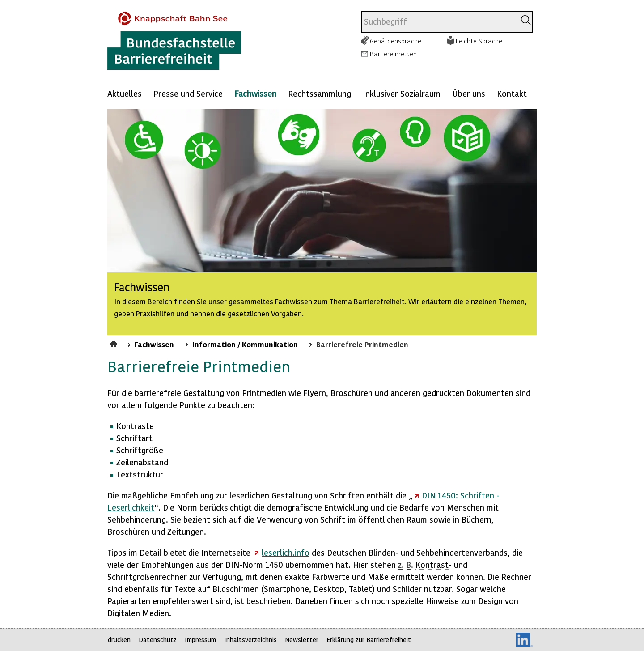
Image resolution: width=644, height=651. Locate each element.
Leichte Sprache (479, 41)
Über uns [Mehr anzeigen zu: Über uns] (469, 93)
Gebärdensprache (396, 41)
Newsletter (302, 640)
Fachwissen (255, 93)
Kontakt (512, 93)
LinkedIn (524, 640)
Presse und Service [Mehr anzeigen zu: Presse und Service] (188, 93)
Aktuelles (125, 93)
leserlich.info (286, 552)
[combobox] (439, 22)
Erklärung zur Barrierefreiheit (369, 640)
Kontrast (432, 564)
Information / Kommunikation (245, 344)
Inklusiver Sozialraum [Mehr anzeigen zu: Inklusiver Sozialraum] (402, 93)
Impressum (200, 640)
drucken (119, 640)
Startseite (115, 343)
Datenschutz (158, 640)
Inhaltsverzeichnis (250, 640)
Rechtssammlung (320, 93)
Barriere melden (393, 54)
